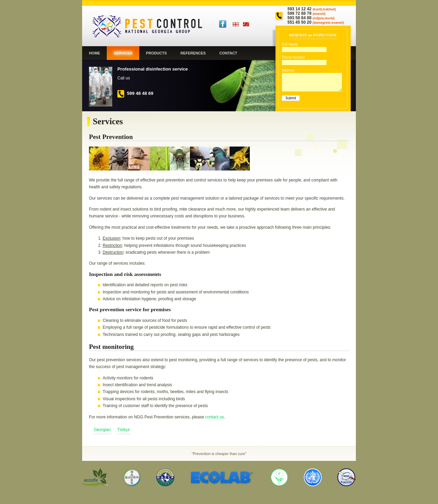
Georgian (239, 24)
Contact (228, 53)
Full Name (290, 44)
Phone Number (293, 57)
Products (157, 53)
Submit (291, 98)
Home (94, 53)
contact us (214, 417)
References (193, 53)
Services (123, 53)
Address (288, 70)
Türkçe (249, 24)
